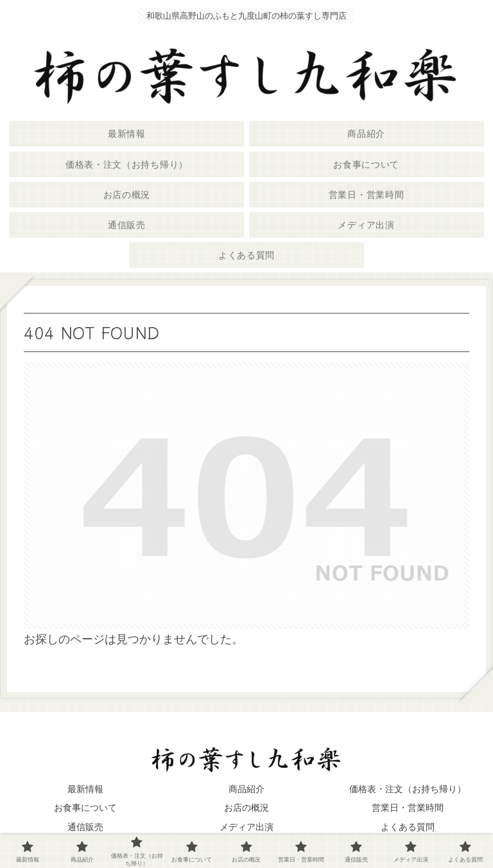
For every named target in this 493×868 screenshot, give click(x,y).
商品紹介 (246, 789)
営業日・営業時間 (408, 808)
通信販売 (85, 827)
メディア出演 (246, 827)
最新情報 (85, 789)
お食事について (85, 808)
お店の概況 (246, 808)
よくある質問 (408, 827)
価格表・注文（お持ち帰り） (408, 789)
